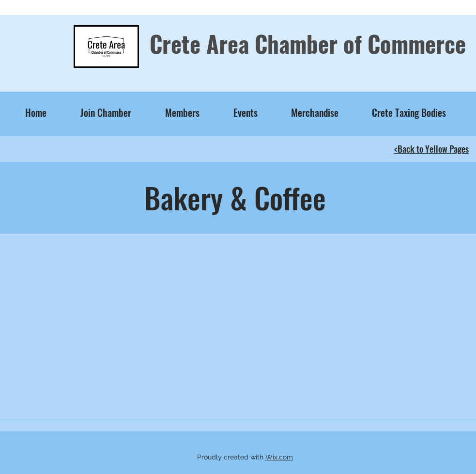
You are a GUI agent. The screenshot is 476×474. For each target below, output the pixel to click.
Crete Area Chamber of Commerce (308, 44)
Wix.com (279, 457)
